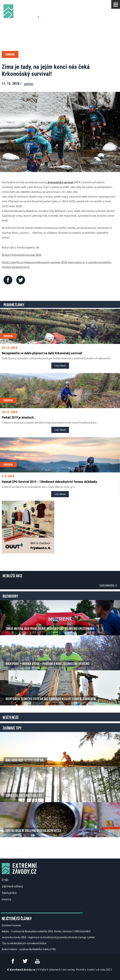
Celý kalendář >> (108, 585)
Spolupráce (9, 893)
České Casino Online (10, 850)
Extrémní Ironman (11, 925)
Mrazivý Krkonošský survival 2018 (21, 255)
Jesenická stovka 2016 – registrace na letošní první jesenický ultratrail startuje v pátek (48, 937)
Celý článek (60, 366)
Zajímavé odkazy (12, 886)
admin (29, 83)
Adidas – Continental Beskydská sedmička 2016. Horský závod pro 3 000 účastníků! (46, 931)
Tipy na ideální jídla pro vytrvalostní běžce (24, 943)
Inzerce (6, 899)
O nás (5, 880)
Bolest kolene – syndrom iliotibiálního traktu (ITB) (29, 949)
